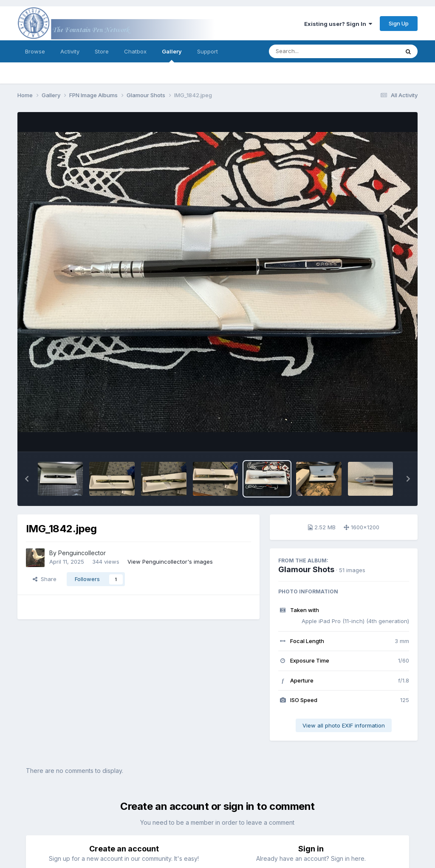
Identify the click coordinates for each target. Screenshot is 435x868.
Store (102, 51)
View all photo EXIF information (344, 725)
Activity (70, 51)
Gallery (172, 55)
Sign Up (399, 23)
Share (45, 579)
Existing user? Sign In (338, 24)
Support (208, 51)
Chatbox (135, 51)
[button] (27, 479)
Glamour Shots (306, 569)
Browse (35, 51)
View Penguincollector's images (170, 562)
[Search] (311, 51)
